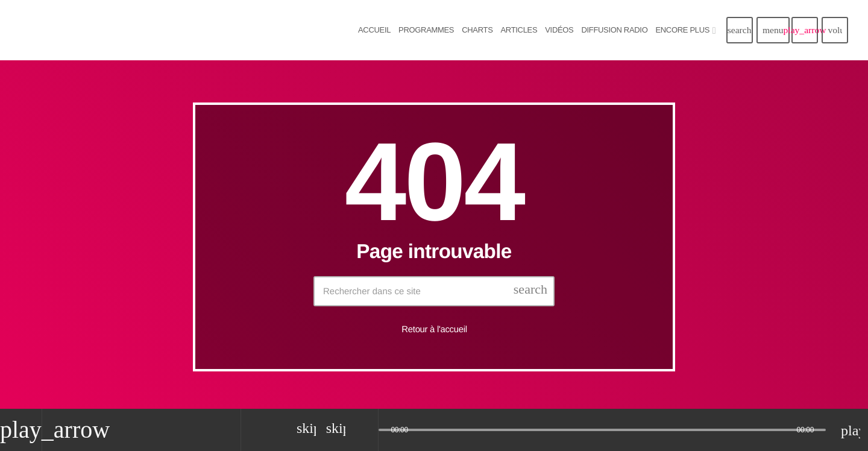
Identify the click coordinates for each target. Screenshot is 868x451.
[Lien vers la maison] (145, 30)
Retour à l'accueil (434, 330)
